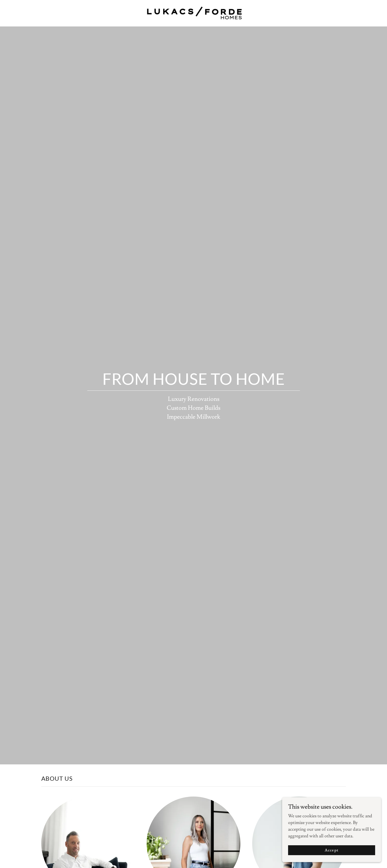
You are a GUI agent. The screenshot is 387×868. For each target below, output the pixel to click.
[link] (193, 12)
